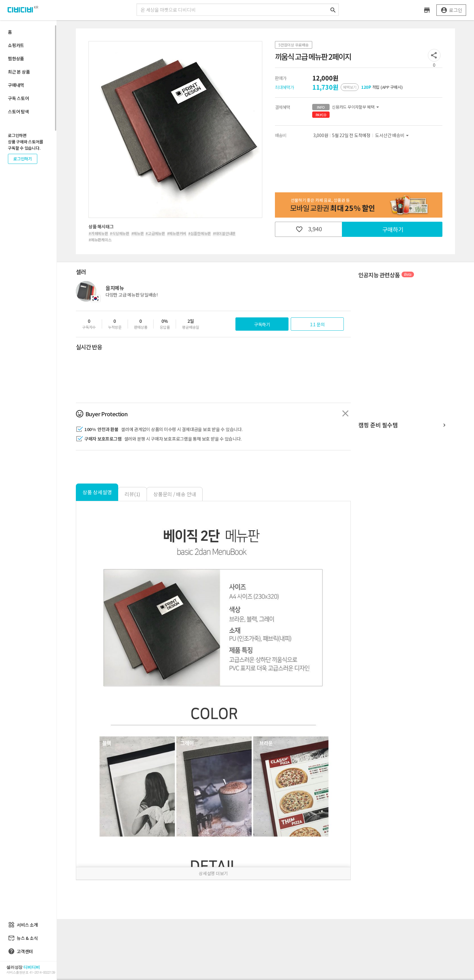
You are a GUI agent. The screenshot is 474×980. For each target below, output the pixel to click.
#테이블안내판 (224, 233)
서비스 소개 (23, 925)
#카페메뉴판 (98, 233)
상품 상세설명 (97, 492)
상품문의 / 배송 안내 (175, 494)
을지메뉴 (115, 288)
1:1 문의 (317, 324)
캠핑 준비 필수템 (403, 425)
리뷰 (132, 494)
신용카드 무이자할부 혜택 (346, 107)
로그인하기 (23, 159)
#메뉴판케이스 (100, 240)
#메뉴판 (138, 233)
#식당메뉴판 (120, 233)
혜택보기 (350, 87)
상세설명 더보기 (213, 873)
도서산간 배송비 (393, 135)
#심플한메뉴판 (200, 233)
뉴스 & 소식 (23, 938)
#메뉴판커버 (177, 233)
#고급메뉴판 (155, 233)
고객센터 (20, 951)
